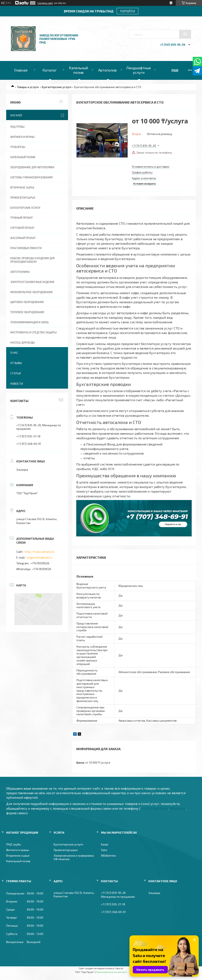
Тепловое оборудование (27, 312)
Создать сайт (45, 3)
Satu (104, 850)
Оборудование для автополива (32, 167)
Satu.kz (119, 968)
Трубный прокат (22, 218)
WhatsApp (178, 808)
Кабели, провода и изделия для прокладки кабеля (32, 260)
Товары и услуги (28, 87)
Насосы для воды (23, 343)
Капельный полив (78, 70)
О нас (14, 353)
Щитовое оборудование (27, 302)
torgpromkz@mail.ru (39, 557)
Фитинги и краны (22, 137)
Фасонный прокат (23, 238)
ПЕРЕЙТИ (127, 11)
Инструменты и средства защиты (33, 332)
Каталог (50, 70)
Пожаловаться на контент (112, 972)
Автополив (107, 70)
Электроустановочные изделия (32, 282)
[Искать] (185, 34)
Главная (21, 70)
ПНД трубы (17, 127)
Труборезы (18, 147)
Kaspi (105, 844)
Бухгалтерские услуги (57, 87)
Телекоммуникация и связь (30, 322)
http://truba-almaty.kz (40, 552)
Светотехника (20, 272)
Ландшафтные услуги (139, 70)
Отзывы (16, 363)
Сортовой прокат (22, 228)
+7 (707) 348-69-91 (155, 808)
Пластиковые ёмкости (26, 248)
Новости (17, 384)
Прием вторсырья (23, 198)
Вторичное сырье (22, 187)
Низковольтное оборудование (32, 292)
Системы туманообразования (31, 177)
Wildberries (109, 855)
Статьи (16, 373)
